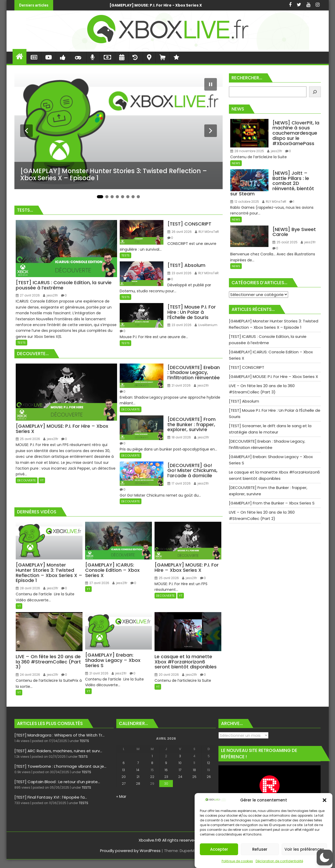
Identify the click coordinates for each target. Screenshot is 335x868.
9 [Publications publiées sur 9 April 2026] (166, 763)
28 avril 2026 (28, 588)
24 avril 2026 (28, 675)
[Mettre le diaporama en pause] (211, 84)
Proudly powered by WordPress (130, 851)
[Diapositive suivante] (211, 131)
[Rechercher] (315, 92)
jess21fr (50, 295)
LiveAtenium (206, 325)
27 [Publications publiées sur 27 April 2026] (124, 784)
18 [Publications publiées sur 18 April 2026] (194, 770)
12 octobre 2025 (245, 202)
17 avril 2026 (179, 483)
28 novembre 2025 (247, 151)
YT (42, 480)
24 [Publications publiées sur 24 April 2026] (180, 777)
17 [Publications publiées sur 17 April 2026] (180, 770)
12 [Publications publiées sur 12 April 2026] (209, 763)
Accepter (219, 849)
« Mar (121, 796)
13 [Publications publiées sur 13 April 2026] (124, 770)
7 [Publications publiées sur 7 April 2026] (138, 763)
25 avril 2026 (28, 439)
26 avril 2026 (180, 232)
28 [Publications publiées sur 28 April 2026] (138, 784)
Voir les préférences (304, 849)
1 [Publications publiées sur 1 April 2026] (152, 756)
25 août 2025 (285, 242)
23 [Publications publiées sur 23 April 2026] (166, 777)
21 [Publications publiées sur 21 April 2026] (138, 777)
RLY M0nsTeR (207, 232)
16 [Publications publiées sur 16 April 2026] (166, 770)
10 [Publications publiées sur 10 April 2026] (180, 763)
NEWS (236, 163)
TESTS (21, 343)
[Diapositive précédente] (26, 131)
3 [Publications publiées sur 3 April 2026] (180, 756)
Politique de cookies (237, 861)
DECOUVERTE (27, 480)
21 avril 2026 (179, 385)
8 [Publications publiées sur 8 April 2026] (152, 763)
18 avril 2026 (179, 437)
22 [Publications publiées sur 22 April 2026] (152, 777)
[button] (325, 800)
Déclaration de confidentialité (279, 861)
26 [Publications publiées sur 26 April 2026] (209, 777)
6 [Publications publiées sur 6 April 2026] (124, 763)
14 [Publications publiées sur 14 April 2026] (138, 770)
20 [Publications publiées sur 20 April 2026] (124, 777)
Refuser (260, 849)
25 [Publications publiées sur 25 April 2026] (194, 777)
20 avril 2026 (167, 675)
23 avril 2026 (179, 273)
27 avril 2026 (28, 295)
